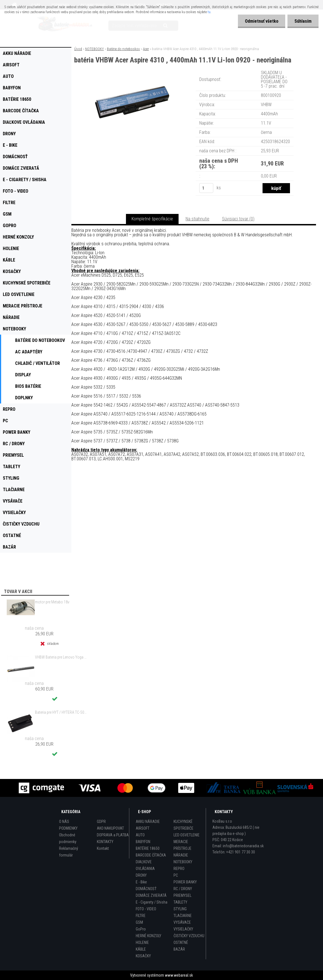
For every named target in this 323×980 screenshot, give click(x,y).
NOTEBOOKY (94, 49)
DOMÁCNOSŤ (146, 889)
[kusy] (206, 188)
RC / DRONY (183, 889)
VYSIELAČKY (183, 929)
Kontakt (103, 848)
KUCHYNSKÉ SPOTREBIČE (183, 825)
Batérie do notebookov (123, 49)
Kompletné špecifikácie (152, 219)
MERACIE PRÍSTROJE (182, 845)
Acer (146, 49)
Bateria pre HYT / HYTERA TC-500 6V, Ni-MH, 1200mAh (61, 712)
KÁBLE (141, 949)
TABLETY (180, 902)
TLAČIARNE (183, 916)
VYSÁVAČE (182, 922)
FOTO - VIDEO (146, 909)
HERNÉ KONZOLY (148, 936)
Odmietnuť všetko (261, 21)
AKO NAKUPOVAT (110, 828)
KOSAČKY (143, 956)
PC (176, 875)
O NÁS (64, 822)
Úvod (78, 49)
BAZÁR (179, 949)
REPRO (179, 869)
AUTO (140, 835)
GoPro (141, 929)
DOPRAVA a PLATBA (113, 835)
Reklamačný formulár (69, 852)
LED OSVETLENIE (187, 835)
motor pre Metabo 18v (52, 602)
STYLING (180, 909)
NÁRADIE (181, 855)
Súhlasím (303, 21)
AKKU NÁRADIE (148, 822)
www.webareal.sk (179, 975)
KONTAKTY (105, 842)
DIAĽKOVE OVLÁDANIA (145, 865)
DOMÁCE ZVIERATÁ (151, 895)
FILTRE (141, 916)
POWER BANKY (185, 882)
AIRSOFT (143, 828)
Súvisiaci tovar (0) (238, 219)
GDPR (101, 822)
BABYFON (143, 842)
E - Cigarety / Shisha (152, 902)
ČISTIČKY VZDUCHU (189, 936)
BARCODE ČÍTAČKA (151, 855)
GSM (139, 922)
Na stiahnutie (197, 219)
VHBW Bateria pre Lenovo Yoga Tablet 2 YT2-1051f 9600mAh (61, 657)
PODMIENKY (68, 828)
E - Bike (141, 882)
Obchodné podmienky (68, 838)
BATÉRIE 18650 (148, 848)
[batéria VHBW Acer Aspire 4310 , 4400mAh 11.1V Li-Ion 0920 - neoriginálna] (132, 77)
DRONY (141, 875)
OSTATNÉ (181, 942)
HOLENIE (142, 942)
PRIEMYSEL (182, 895)
